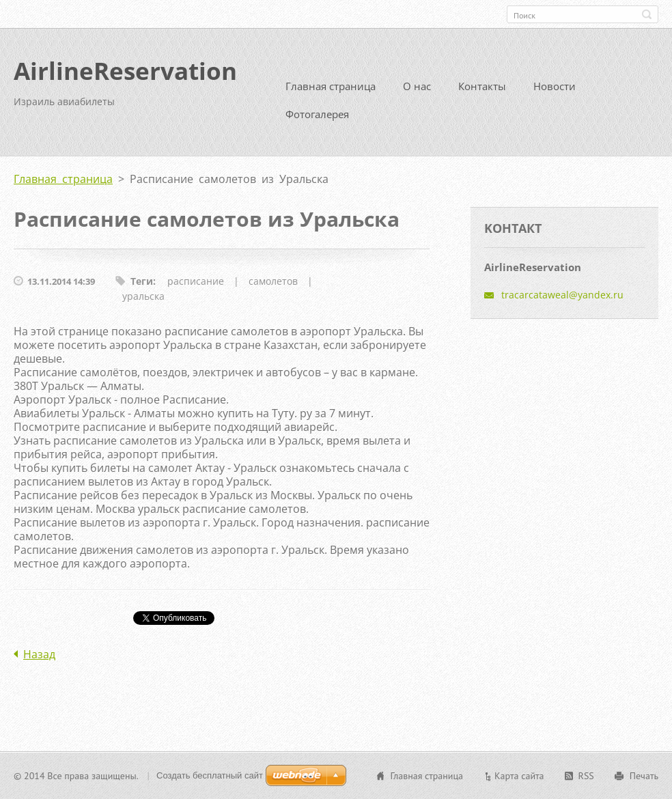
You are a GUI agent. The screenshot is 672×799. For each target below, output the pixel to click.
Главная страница (331, 86)
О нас (417, 86)
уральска (143, 296)
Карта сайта (519, 776)
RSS (586, 776)
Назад (39, 654)
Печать (644, 776)
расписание (196, 281)
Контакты (482, 86)
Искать (647, 14)
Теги (142, 281)
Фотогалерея (317, 114)
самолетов (273, 281)
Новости (555, 86)
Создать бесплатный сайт (210, 775)
